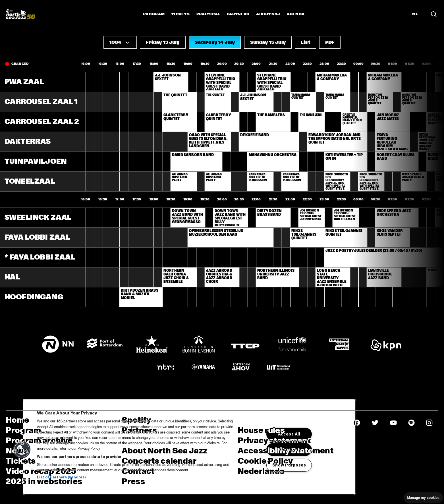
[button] (120, 42)
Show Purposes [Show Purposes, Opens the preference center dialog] (289, 465)
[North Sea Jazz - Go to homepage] (20, 14)
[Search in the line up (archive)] (434, 14)
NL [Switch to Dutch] (415, 14)
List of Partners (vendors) (61, 477)
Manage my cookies (423, 498)
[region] (189, 447)
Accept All (289, 434)
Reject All (289, 449)
